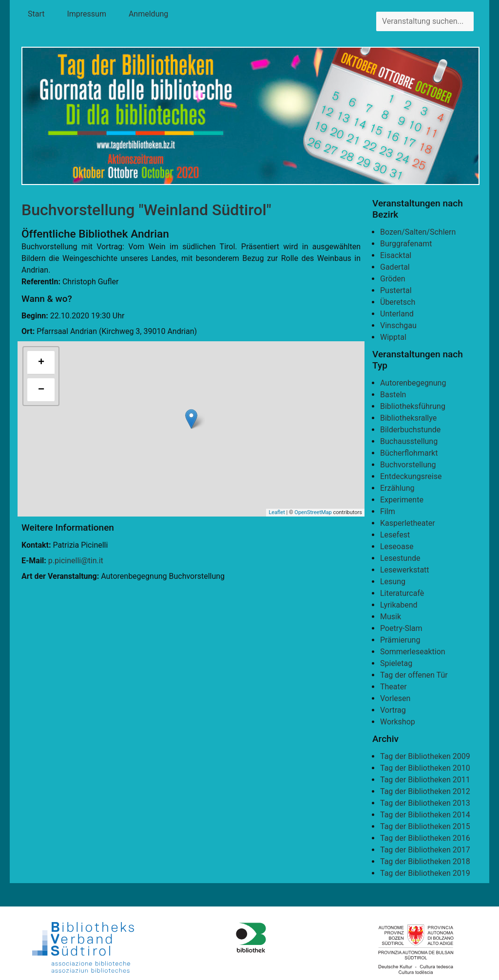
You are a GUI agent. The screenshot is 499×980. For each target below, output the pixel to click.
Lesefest (395, 535)
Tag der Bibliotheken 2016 (425, 838)
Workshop (398, 722)
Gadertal (395, 267)
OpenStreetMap (313, 512)
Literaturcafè (402, 593)
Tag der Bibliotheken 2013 (425, 803)
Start (36, 14)
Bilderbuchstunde (410, 430)
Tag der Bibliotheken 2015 (425, 826)
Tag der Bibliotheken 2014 (425, 815)
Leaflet (277, 512)
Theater (393, 687)
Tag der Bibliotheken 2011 (425, 780)
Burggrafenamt (406, 244)
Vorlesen (395, 698)
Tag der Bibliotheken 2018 (425, 861)
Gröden (393, 279)
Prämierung (400, 640)
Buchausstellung (409, 441)
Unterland (397, 314)
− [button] (41, 390)
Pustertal (396, 290)
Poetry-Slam (401, 628)
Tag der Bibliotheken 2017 (425, 850)
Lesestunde (400, 558)
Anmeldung (148, 14)
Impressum (86, 14)
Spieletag (396, 663)
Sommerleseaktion (413, 652)
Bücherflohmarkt (409, 453)
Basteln (393, 395)
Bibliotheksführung (413, 406)
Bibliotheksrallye (408, 418)
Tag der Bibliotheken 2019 (425, 873)
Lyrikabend (399, 605)
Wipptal (393, 337)
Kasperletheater (408, 523)
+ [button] (41, 363)
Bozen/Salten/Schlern (418, 232)
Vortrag (393, 710)
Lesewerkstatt (405, 570)
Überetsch (398, 302)
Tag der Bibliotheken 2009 (425, 756)
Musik (391, 617)
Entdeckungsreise (411, 476)
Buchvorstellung (408, 465)
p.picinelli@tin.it (76, 561)
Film (388, 511)
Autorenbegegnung (413, 383)
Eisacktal (396, 255)
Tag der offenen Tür (414, 675)
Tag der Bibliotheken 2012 (425, 791)
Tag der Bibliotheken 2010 (425, 768)
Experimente (402, 500)
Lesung (393, 582)
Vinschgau (398, 325)
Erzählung (397, 488)
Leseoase (397, 546)
